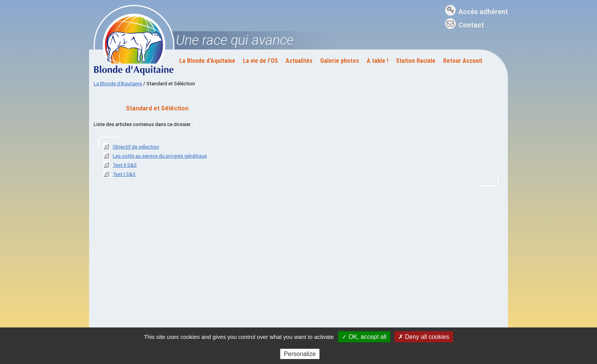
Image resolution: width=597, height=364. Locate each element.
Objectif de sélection (136, 147)
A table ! (378, 61)
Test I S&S (124, 174)
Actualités (299, 61)
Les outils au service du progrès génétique (160, 156)
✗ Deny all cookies (424, 337)
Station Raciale (416, 61)
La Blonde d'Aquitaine (207, 61)
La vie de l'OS (260, 61)
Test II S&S (125, 165)
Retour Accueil (463, 61)
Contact (471, 25)
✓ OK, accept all (364, 337)
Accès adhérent (483, 12)
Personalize (300, 354)
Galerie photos (340, 61)
